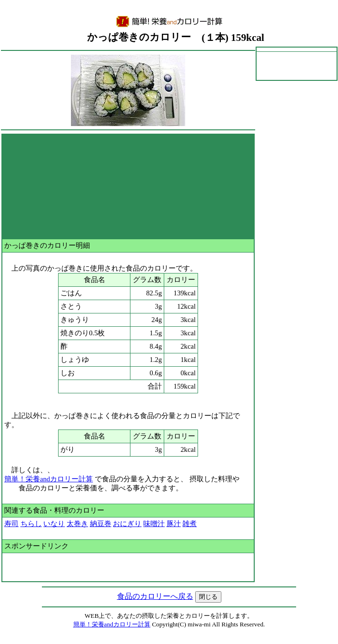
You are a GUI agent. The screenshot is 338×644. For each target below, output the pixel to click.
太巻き (77, 524)
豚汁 (174, 524)
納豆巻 (101, 524)
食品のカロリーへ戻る (155, 596)
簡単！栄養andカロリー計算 (49, 479)
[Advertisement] (128, 186)
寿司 (11, 524)
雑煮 (189, 524)
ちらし (31, 524)
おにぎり (127, 524)
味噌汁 (154, 524)
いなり (54, 524)
